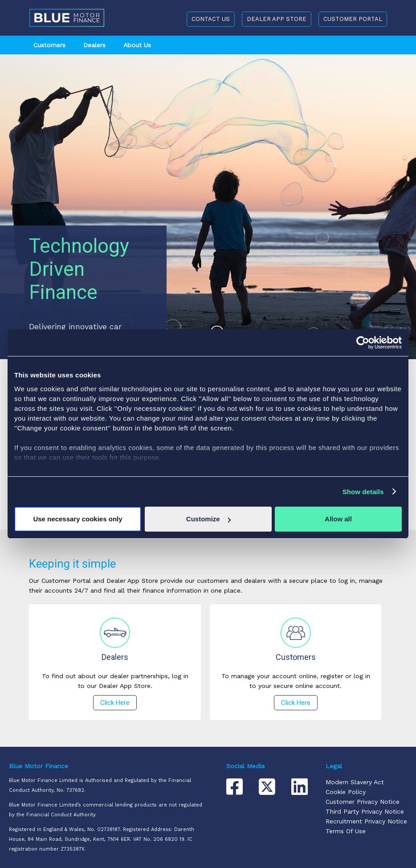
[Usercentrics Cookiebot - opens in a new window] (363, 343)
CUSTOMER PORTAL (353, 19)
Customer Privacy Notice (363, 802)
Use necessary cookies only (77, 519)
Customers (49, 45)
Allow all (338, 519)
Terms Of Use (346, 831)
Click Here (115, 703)
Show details (363, 492)
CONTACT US (211, 19)
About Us (137, 45)
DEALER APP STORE (277, 19)
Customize (208, 519)
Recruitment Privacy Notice (366, 821)
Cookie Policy (346, 792)
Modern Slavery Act (355, 782)
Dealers (94, 45)
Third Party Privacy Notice (365, 811)
